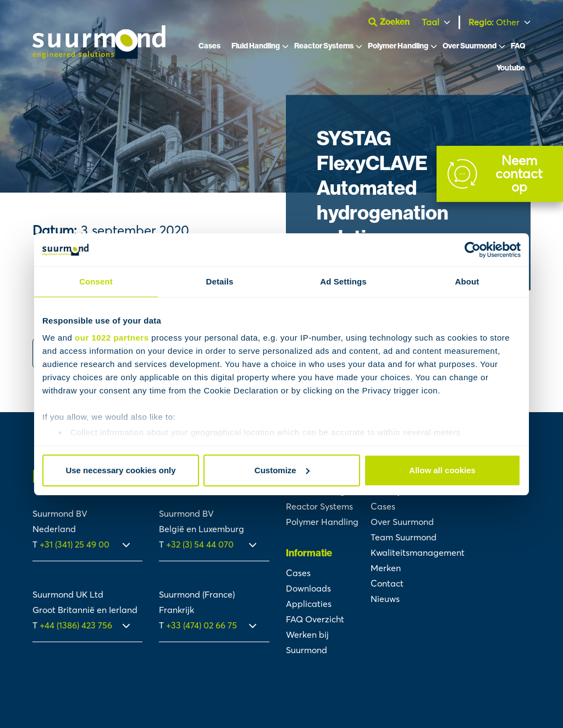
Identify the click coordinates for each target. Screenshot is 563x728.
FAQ (518, 48)
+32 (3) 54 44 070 (200, 544)
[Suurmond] (99, 57)
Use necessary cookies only (120, 470)
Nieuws (385, 599)
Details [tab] (220, 281)
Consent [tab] (96, 281)
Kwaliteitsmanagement (418, 552)
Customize (282, 470)
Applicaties (309, 604)
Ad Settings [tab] (343, 281)
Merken (386, 568)
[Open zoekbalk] (391, 23)
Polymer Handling (398, 48)
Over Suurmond (470, 48)
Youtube (511, 70)
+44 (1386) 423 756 (76, 625)
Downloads (308, 588)
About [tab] (467, 281)
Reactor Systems (324, 48)
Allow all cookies (442, 470)
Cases (209, 48)
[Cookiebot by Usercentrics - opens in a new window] (473, 250)
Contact (387, 583)
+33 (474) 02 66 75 (202, 625)
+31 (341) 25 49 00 (76, 544)
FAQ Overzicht (315, 619)
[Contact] (500, 174)
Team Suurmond (404, 537)
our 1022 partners (112, 338)
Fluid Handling (256, 48)
